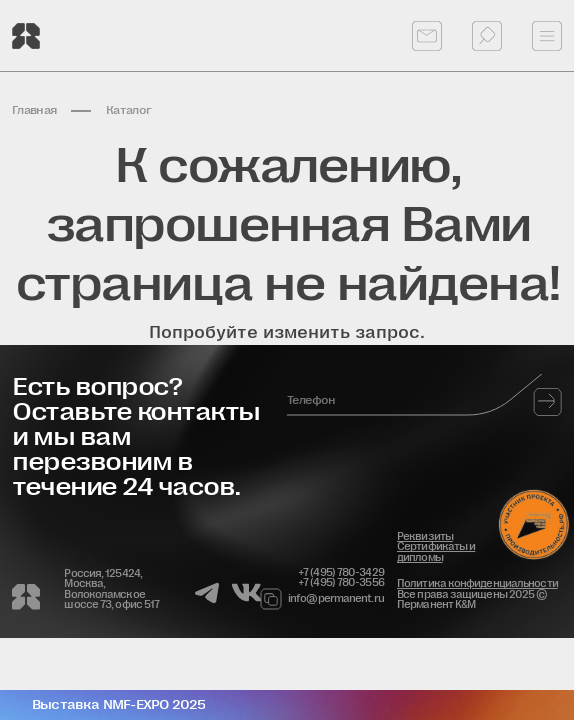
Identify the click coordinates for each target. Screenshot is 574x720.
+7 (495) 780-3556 (341, 583)
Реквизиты (425, 537)
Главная (34, 110)
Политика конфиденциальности (477, 583)
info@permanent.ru (331, 599)
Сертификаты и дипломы (436, 552)
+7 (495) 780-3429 (341, 573)
